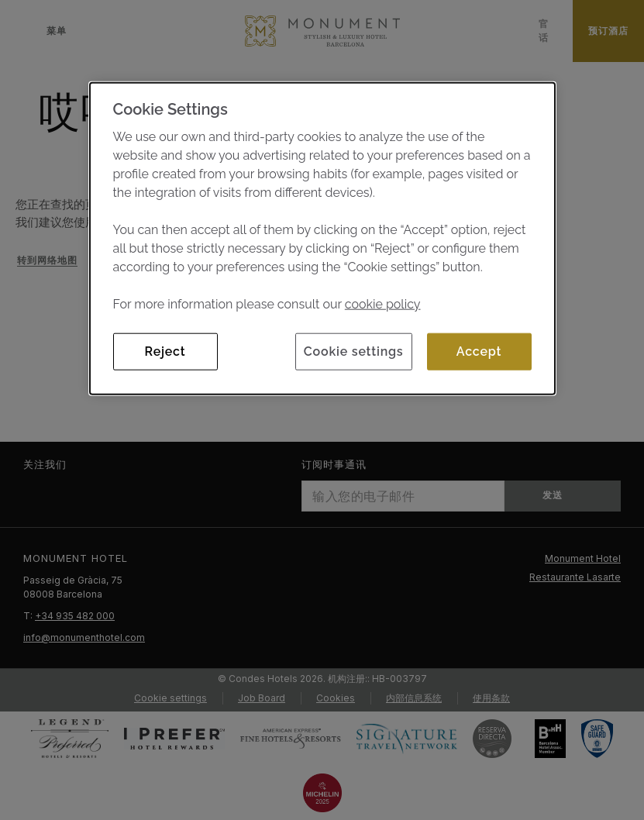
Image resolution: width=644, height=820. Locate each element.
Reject (165, 351)
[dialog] (322, 238)
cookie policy (383, 303)
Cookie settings (354, 351)
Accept (479, 351)
